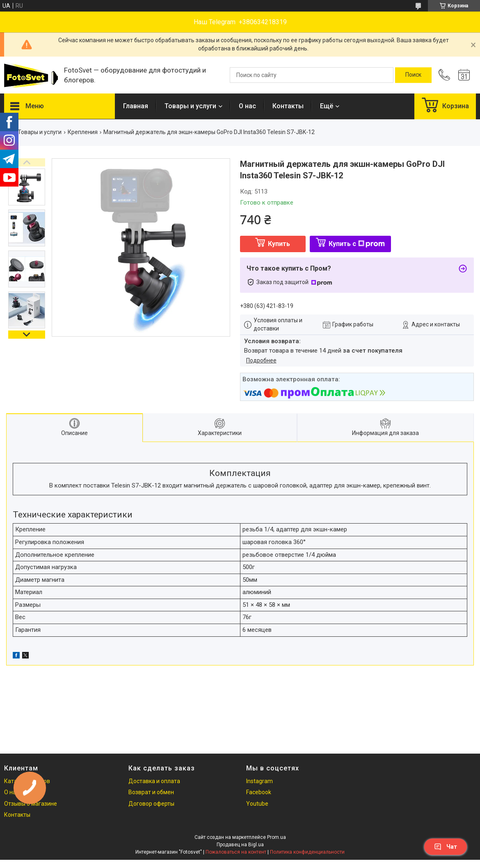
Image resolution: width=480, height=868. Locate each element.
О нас (247, 106)
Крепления (83, 132)
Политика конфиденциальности (307, 852)
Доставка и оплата (154, 781)
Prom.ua (277, 837)
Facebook (259, 792)
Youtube (257, 804)
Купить (279, 244)
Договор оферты (151, 804)
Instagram (259, 781)
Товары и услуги (190, 106)
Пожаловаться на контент (236, 852)
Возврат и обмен (151, 792)
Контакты (288, 106)
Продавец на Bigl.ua (240, 845)
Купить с (357, 244)
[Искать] (413, 75)
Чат (446, 847)
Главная (136, 106)
